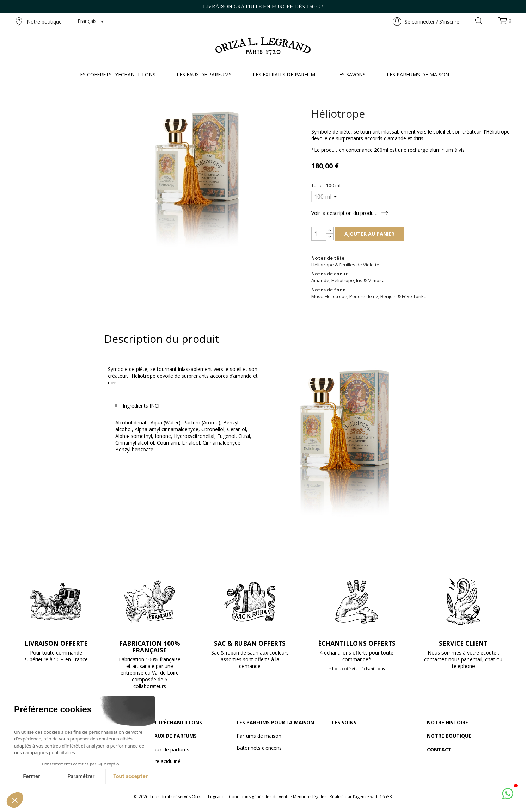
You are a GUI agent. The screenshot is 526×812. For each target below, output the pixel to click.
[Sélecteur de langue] (92, 21)
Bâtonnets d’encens (259, 748)
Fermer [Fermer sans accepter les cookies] (32, 777)
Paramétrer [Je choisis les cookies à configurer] (81, 777)
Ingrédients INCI (141, 406)
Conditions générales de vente (259, 797)
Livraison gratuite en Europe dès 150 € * (263, 6)
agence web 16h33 (373, 797)
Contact (439, 749)
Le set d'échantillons (172, 722)
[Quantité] (319, 234)
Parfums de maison (259, 736)
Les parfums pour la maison (275, 722)
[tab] (184, 406)
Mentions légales (310, 797)
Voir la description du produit (350, 213)
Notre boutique (39, 21)
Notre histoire (448, 722)
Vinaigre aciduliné (161, 761)
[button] (15, 800)
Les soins (344, 722)
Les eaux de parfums (169, 736)
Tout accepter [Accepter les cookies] (130, 777)
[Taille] (326, 196)
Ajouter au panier (369, 234)
